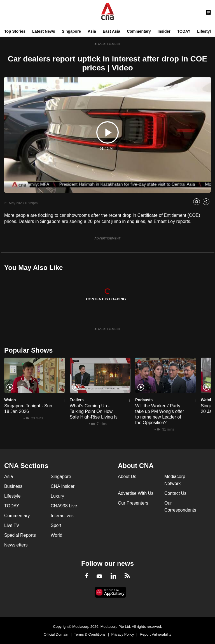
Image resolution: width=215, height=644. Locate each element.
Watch (10, 400)
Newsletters (16, 545)
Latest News (44, 31)
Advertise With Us (136, 493)
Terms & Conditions (90, 634)
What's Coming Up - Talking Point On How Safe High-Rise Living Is (94, 411)
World (57, 535)
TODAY (184, 31)
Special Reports (20, 535)
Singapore (71, 31)
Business (13, 486)
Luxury (57, 496)
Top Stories (15, 31)
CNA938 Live (64, 506)
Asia (92, 31)
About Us (127, 477)
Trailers (77, 400)
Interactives (62, 516)
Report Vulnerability (156, 634)
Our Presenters (133, 503)
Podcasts (144, 400)
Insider (164, 31)
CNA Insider (63, 486)
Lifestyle (205, 31)
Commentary (139, 31)
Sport (56, 525)
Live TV (12, 525)
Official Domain (56, 634)
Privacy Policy (123, 634)
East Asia (112, 31)
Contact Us (175, 493)
